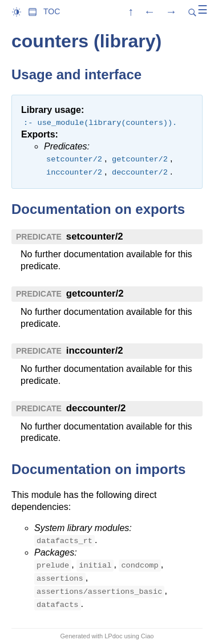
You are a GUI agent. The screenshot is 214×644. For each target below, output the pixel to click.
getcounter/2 (95, 293)
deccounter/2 (96, 408)
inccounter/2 (95, 351)
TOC (52, 11)
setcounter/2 (95, 236)
